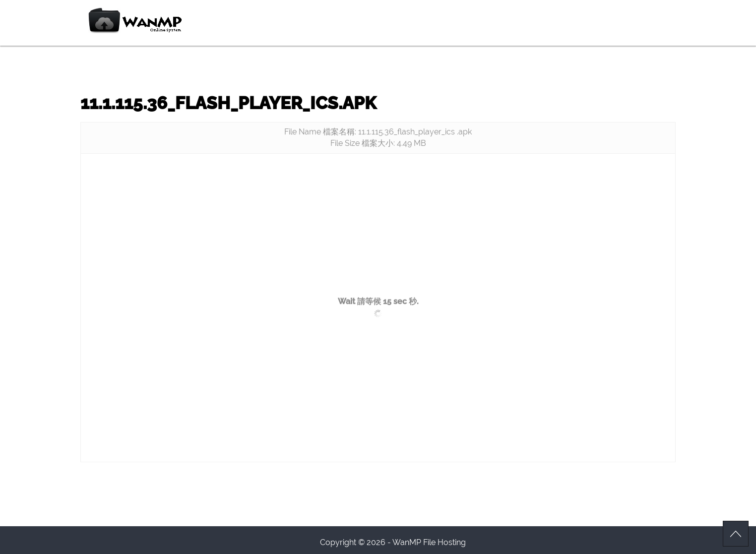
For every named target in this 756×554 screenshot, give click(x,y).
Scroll (736, 534)
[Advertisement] (378, 233)
